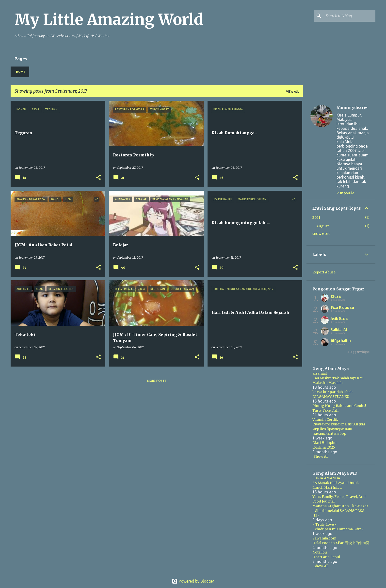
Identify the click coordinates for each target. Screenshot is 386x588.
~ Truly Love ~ (325, 524)
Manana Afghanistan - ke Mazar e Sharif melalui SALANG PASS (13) (340, 511)
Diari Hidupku (324, 443)
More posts (157, 381)
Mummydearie (352, 107)
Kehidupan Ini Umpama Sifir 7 (338, 529)
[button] (98, 178)
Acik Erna (339, 319)
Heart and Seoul (326, 557)
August (322, 226)
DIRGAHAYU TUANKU (331, 397)
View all (292, 92)
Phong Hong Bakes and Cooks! (339, 406)
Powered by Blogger (193, 581)
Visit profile (345, 193)
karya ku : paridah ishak (333, 392)
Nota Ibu (320, 552)
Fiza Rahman (342, 307)
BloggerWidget (359, 352)
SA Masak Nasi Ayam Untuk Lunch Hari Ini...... (336, 485)
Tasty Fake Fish (325, 410)
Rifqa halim (341, 341)
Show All (321, 456)
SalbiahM (339, 330)
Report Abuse (324, 272)
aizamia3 (320, 373)
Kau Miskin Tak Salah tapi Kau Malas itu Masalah (338, 380)
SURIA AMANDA (326, 478)
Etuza (336, 296)
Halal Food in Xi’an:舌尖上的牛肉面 (341, 543)
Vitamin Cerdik (325, 420)
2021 (316, 218)
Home (21, 72)
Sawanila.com (324, 538)
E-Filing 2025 (324, 447)
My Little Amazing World (109, 19)
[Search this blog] (350, 16)
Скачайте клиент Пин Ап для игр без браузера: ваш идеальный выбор (339, 429)
